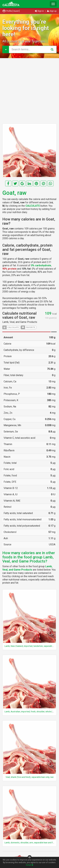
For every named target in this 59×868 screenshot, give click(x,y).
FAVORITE (28, 327)
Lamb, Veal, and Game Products (20, 322)
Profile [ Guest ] (11, 11)
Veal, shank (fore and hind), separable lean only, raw (30, 777)
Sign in (40, 11)
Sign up (52, 11)
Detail (30, 865)
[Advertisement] (29, 91)
